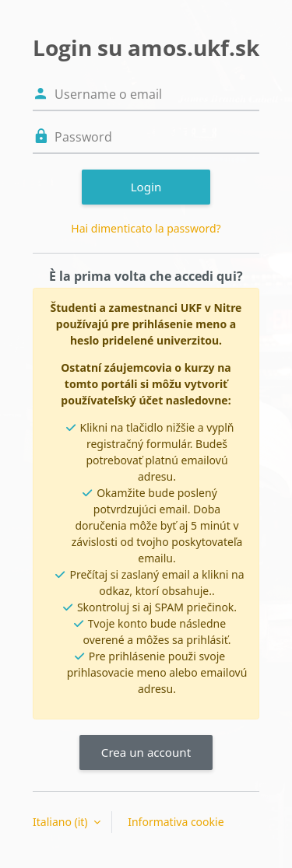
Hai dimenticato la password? (146, 228)
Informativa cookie (176, 822)
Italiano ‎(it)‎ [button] (62, 822)
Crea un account (146, 752)
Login (146, 187)
